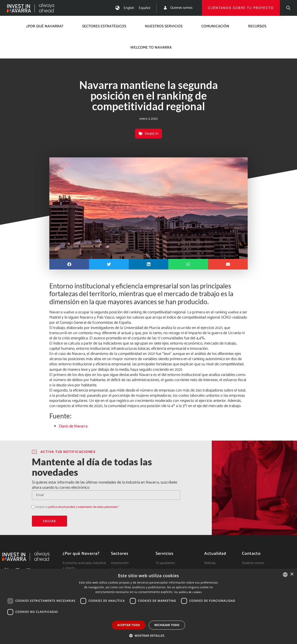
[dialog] (148, 606)
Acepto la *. (78, 507)
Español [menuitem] (144, 8)
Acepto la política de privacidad (32, 507)
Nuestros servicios (164, 26)
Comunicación (215, 26)
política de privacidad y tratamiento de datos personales (83, 507)
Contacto (251, 554)
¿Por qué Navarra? (45, 26)
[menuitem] (129, 8)
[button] (288, 8)
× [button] (292, 574)
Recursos (257, 26)
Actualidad (215, 554)
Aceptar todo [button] (129, 625)
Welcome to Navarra (151, 48)
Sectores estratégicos (104, 26)
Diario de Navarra (73, 426)
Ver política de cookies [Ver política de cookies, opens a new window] (188, 592)
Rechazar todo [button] (167, 625)
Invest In (152, 134)
